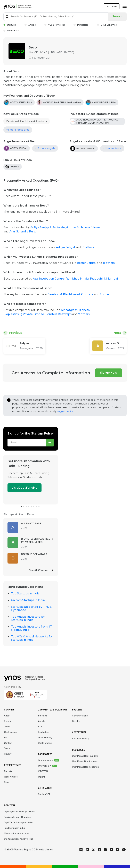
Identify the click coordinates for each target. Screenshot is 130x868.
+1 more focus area (18, 130)
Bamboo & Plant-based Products (27, 121)
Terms (7, 748)
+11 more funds (112, 148)
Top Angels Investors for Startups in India (28, 618)
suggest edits (65, 411)
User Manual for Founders (85, 756)
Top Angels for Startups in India (20, 812)
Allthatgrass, (70, 310)
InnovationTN (45, 766)
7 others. (84, 314)
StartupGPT (44, 794)
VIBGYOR (43, 771)
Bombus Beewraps (59, 314)
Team (7, 727)
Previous (16, 333)
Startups (10, 25)
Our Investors (11, 732)
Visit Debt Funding (25, 488)
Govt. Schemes (107, 25)
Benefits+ (77, 721)
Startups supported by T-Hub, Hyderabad (31, 608)
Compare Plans (80, 716)
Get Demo (112, 6)
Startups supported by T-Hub (19, 839)
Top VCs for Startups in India (18, 823)
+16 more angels (45, 148)
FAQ (6, 738)
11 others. (109, 263)
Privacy (8, 754)
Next (117, 333)
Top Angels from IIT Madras (18, 817)
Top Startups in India (25, 593)
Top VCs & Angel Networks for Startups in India (32, 638)
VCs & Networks (55, 25)
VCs (40, 727)
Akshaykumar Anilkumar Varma (79, 227)
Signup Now (109, 373)
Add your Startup (81, 739)
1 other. (105, 294)
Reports (8, 771)
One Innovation (46, 760)
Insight (42, 777)
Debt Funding (45, 743)
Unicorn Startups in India (28, 600)
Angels (30, 25)
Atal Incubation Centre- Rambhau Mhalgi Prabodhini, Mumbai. (76, 279)
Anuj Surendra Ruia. (23, 232)
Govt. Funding (45, 738)
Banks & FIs (11, 31)
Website (15, 167)
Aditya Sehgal (65, 247)
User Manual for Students (85, 761)
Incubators (81, 25)
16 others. (88, 247)
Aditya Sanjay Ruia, (44, 227)
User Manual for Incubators (86, 767)
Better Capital (87, 263)
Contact (8, 743)
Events (7, 721)
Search (117, 16)
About (7, 716)
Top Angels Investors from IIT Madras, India (31, 628)
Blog (6, 782)
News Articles (11, 777)
